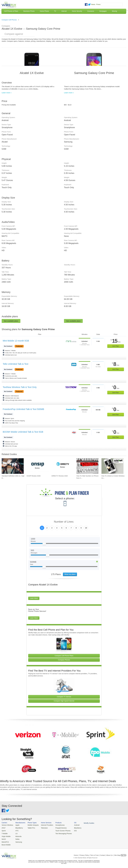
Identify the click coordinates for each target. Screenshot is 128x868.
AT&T (3, 828)
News (93, 4)
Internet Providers (45, 825)
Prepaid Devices (58, 828)
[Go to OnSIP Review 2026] (38, 466)
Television (43, 828)
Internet (64, 11)
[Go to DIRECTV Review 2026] (63, 466)
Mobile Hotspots (32, 825)
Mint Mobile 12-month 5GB (16, 341)
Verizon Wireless (7, 825)
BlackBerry (18, 828)
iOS (72, 830)
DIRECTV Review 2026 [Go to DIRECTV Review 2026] (60, 476)
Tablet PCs (30, 828)
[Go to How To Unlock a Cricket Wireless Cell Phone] (112, 466)
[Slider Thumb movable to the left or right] (44, 544)
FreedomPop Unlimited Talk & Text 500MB (23, 409)
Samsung (18, 841)
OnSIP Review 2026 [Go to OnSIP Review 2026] (33, 476)
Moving (114, 11)
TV (55, 11)
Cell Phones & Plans (11, 11)
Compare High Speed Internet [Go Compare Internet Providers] (64, 701)
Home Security (77, 11)
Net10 (4, 838)
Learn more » (7, 93)
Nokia (16, 838)
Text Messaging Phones (61, 833)
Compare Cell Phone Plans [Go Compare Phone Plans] (64, 656)
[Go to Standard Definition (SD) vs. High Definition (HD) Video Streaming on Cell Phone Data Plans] (13, 466)
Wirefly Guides (85, 823)
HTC (16, 830)
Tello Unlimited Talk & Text (16, 364)
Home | (76, 854)
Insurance (91, 11)
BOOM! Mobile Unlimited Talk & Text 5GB (23, 432)
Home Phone (44, 11)
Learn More (34, 598)
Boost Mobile (6, 844)
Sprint (4, 830)
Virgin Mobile (6, 836)
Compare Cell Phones (9, 20)
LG (16, 833)
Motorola (17, 836)
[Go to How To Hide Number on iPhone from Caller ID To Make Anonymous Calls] (87, 466)
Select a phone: (65, 499)
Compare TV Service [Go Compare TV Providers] (64, 697)
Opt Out (123, 854)
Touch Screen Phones (60, 830)
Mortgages (103, 11)
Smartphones (57, 825)
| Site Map (117, 854)
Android (73, 825)
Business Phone (29, 11)
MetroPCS (5, 841)
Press (98, 4)
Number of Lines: (64, 522)
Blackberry (74, 828)
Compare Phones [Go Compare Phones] (64, 660)
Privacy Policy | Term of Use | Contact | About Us (96, 854)
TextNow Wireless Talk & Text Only (20, 387)
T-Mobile (4, 833)
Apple (16, 825)
